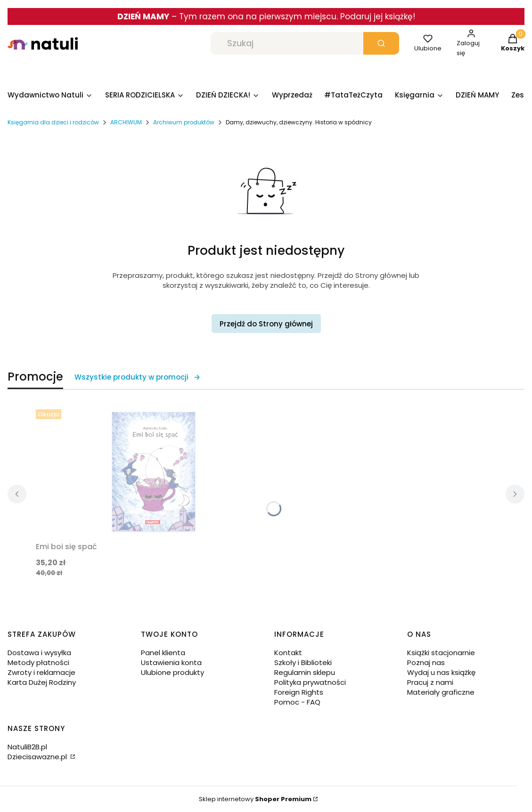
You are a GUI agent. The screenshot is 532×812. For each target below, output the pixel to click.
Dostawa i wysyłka (39, 653)
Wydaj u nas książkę (441, 672)
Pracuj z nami (430, 682)
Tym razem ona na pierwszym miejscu (258, 16)
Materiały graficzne (441, 692)
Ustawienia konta (171, 662)
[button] (381, 43)
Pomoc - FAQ (297, 702)
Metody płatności (38, 662)
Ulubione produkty (172, 672)
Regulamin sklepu (305, 672)
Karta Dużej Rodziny (42, 682)
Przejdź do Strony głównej (266, 324)
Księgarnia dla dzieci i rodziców (53, 122)
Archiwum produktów (184, 122)
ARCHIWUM (126, 122)
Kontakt (288, 653)
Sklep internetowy (255, 799)
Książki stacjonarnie (441, 653)
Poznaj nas (426, 662)
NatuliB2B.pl (27, 747)
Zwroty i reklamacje (41, 672)
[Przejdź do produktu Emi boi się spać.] (154, 471)
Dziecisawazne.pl (38, 757)
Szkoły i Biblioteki (303, 662)
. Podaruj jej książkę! (376, 16)
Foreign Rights (299, 692)
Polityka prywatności (310, 682)
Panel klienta (163, 653)
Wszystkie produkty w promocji (138, 377)
